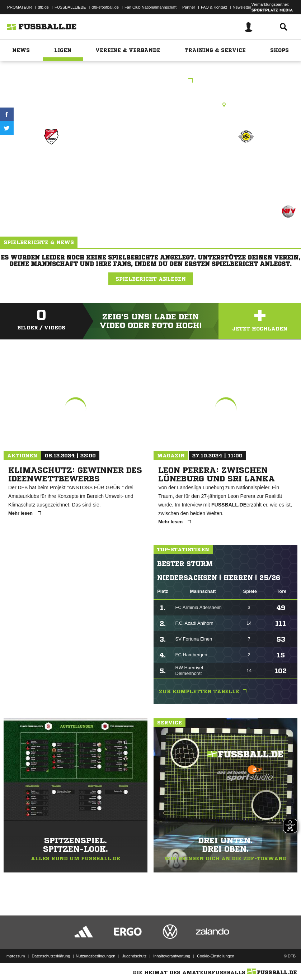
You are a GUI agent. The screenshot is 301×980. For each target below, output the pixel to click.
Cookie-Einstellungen (216, 956)
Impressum (15, 956)
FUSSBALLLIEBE (70, 7)
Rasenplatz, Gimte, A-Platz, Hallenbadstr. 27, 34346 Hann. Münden (151, 105)
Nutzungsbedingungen (95, 956)
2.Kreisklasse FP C (151, 81)
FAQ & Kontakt (214, 7)
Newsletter (242, 7)
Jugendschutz (134, 956)
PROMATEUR (20, 7)
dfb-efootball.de (105, 7)
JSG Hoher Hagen (246, 162)
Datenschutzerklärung (51, 956)
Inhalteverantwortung (172, 956)
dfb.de (43, 7)
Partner (189, 7)
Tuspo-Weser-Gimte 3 (51, 167)
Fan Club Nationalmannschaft (150, 7)
